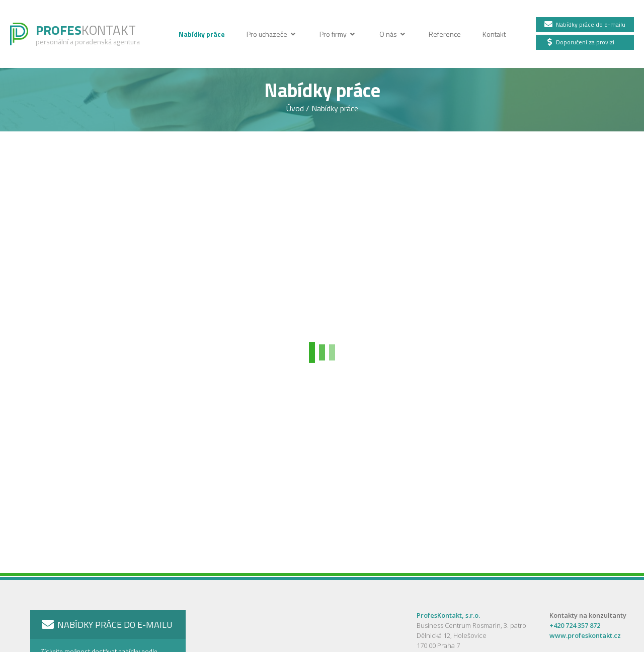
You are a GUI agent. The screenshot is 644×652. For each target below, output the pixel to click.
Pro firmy (338, 34)
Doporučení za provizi (579, 42)
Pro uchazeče (272, 34)
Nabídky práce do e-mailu (584, 24)
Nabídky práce (203, 34)
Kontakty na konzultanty (588, 615)
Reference (446, 34)
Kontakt (494, 34)
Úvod (296, 108)
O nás (394, 34)
